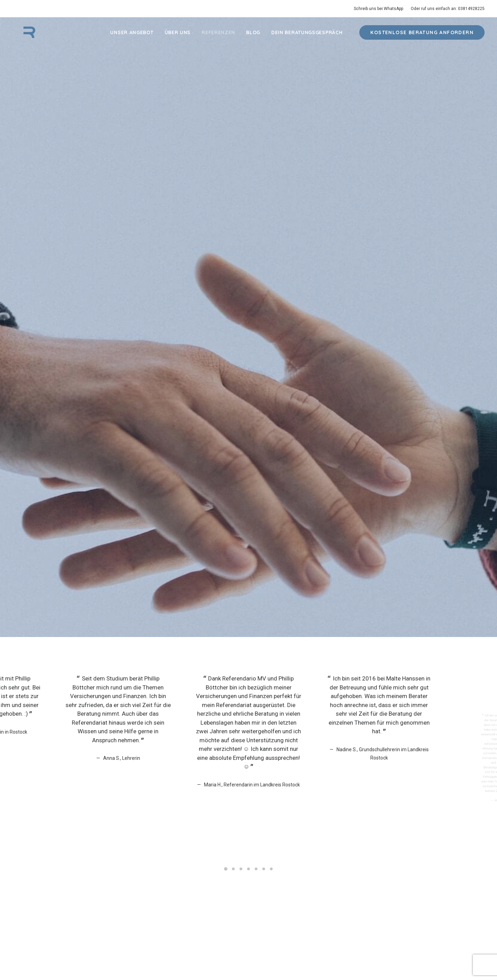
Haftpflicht (76, 858)
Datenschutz (255, 958)
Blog (253, 37)
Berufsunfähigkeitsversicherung (100, 880)
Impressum (282, 958)
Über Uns (178, 37)
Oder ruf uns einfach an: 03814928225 (448, 9)
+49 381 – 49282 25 (387, 868)
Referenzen (218, 37)
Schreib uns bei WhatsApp (378, 9)
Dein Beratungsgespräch (307, 37)
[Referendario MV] (23, 37)
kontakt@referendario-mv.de (397, 858)
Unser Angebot (132, 37)
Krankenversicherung (87, 869)
